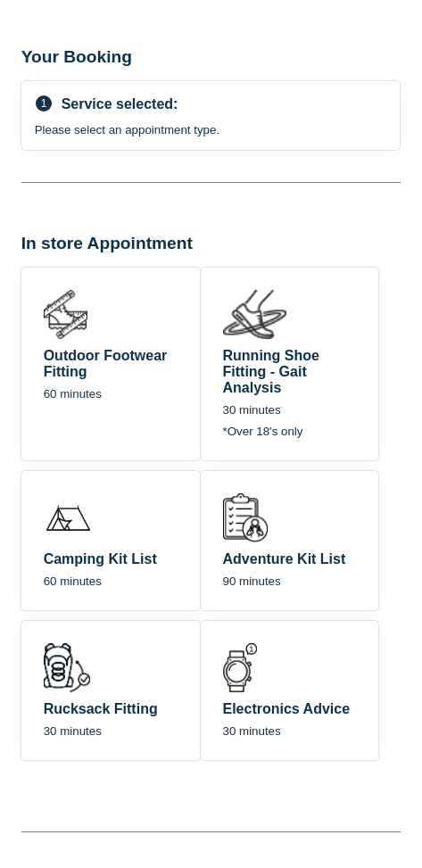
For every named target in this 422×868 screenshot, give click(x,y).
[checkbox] (111, 364)
